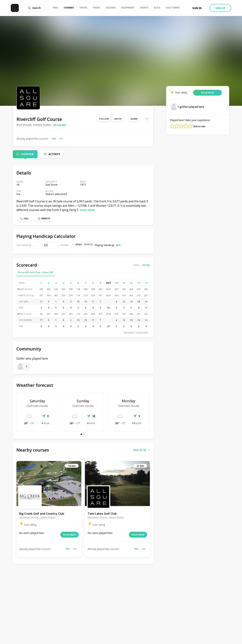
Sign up (220, 8)
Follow (104, 119)
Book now (70, 535)
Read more (88, 210)
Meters (146, 265)
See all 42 (142, 450)
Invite (118, 119)
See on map (60, 125)
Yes (54, 139)
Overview (27, 154)
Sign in (197, 8)
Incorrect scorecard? (136, 333)
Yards (137, 265)
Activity (54, 154)
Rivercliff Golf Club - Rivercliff (36, 272)
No (61, 139)
